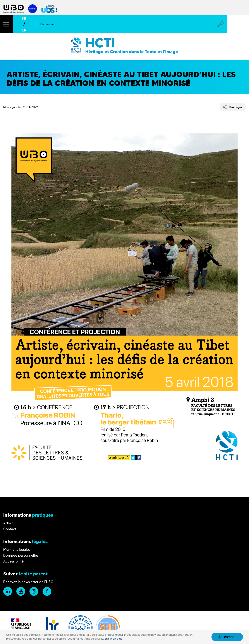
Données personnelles (21, 555)
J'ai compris (227, 637)
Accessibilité (13, 561)
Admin (8, 523)
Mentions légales (17, 550)
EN (24, 30)
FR (24, 18)
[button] (7, 24)
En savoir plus (113, 639)
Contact (10, 529)
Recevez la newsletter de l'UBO (28, 582)
